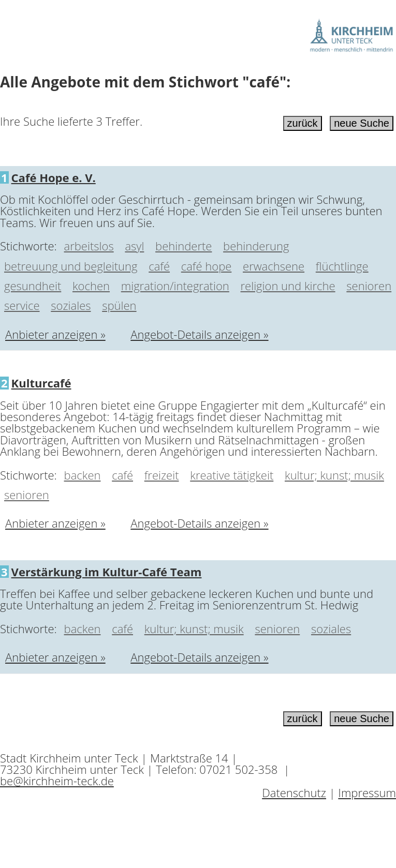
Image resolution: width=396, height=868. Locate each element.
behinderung (256, 246)
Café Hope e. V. (54, 177)
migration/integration (175, 286)
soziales (71, 305)
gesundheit (33, 286)
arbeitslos (89, 246)
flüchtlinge (342, 266)
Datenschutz (294, 792)
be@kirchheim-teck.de (57, 781)
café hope (207, 266)
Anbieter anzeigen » (55, 334)
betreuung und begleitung (71, 266)
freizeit (162, 475)
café (159, 266)
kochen (91, 286)
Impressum (367, 792)
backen (83, 475)
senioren (369, 286)
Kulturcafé (41, 383)
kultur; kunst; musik (334, 475)
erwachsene (274, 266)
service (22, 305)
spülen (119, 305)
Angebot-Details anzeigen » (199, 334)
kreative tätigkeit (232, 475)
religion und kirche (288, 286)
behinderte (184, 246)
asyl (134, 246)
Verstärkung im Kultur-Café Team (107, 572)
